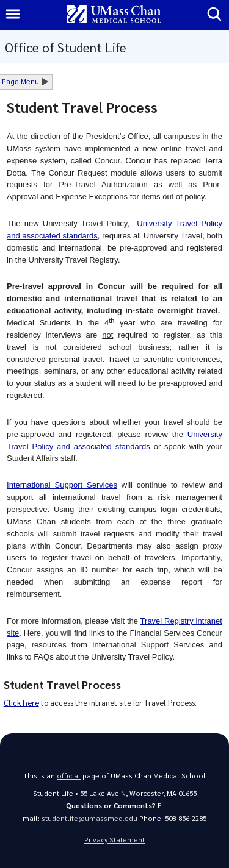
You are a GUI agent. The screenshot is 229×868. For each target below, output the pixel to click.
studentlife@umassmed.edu (89, 818)
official (69, 776)
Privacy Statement (114, 840)
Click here (21, 703)
